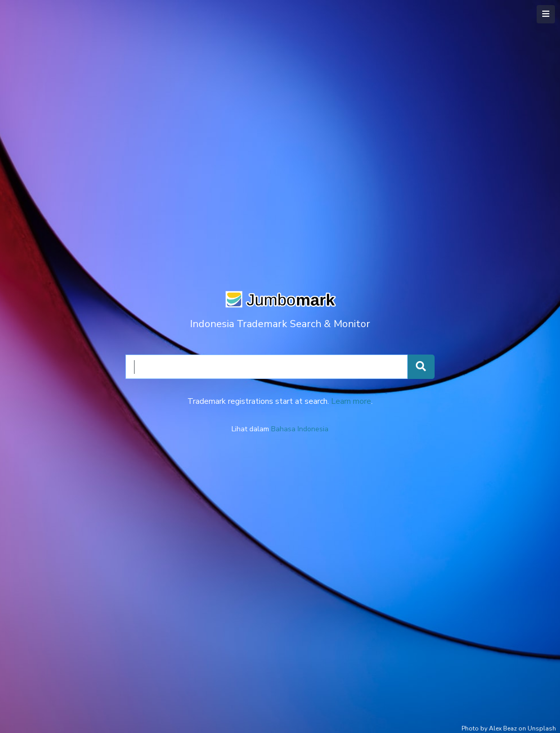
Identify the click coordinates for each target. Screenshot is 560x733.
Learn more (351, 401)
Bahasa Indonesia (300, 429)
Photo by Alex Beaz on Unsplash (509, 728)
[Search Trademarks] (421, 367)
